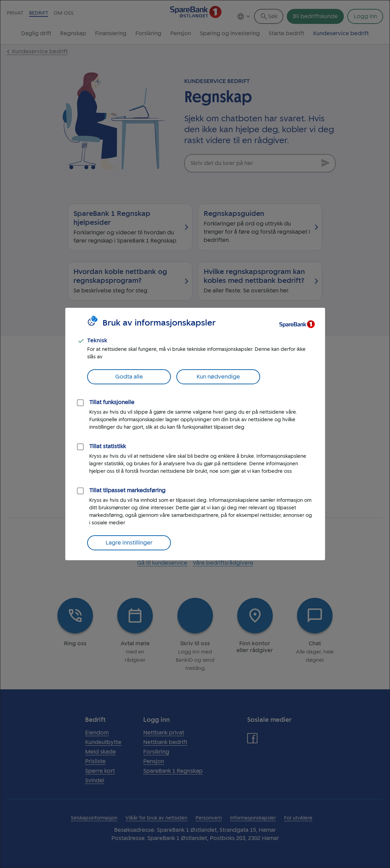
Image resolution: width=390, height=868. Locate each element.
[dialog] (195, 434)
